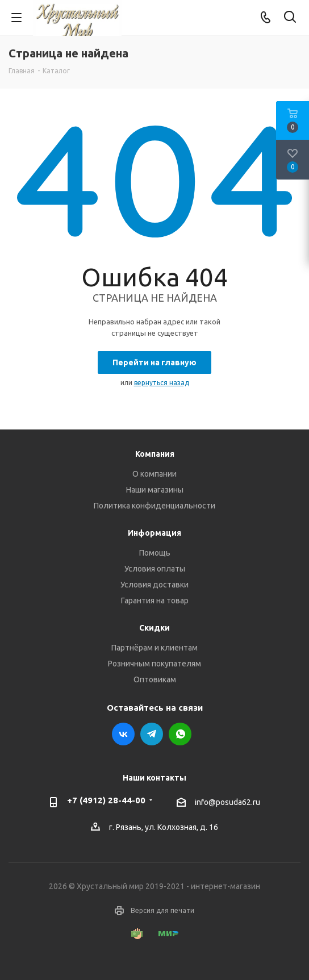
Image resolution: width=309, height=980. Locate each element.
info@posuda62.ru (227, 802)
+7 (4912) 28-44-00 (106, 800)
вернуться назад (162, 383)
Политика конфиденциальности (154, 506)
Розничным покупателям (154, 664)
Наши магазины (155, 490)
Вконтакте (123, 734)
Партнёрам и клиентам (154, 648)
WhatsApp (180, 734)
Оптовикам (155, 679)
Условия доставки (154, 585)
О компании (154, 474)
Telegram (152, 734)
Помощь (155, 553)
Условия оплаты (155, 569)
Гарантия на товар (155, 600)
